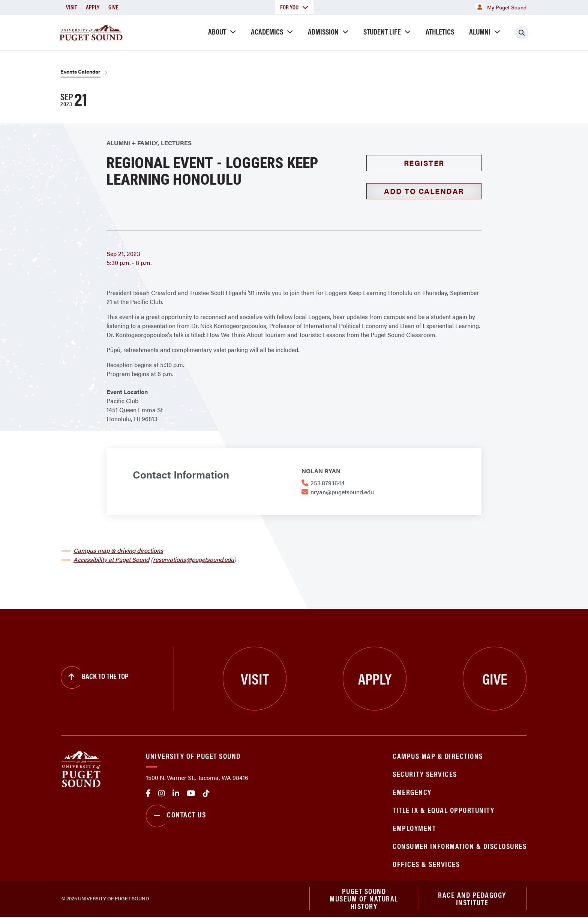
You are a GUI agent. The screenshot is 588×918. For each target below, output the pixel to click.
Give (113, 7)
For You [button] (294, 7)
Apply (93, 7)
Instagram (162, 793)
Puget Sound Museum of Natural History (364, 899)
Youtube (191, 793)
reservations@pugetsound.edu (193, 559)
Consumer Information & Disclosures (460, 846)
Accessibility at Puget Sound (111, 559)
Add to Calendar (424, 191)
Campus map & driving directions (118, 550)
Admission (323, 31)
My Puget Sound (501, 7)
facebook (148, 793)
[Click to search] (522, 33)
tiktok (206, 793)
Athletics (440, 31)
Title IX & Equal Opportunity (443, 810)
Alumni (480, 31)
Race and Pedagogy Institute (472, 899)
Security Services (425, 774)
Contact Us (176, 816)
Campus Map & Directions (438, 756)
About (217, 31)
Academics (267, 31)
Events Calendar (80, 71)
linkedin (176, 793)
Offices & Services (426, 864)
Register (424, 163)
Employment (414, 828)
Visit (71, 7)
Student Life (382, 31)
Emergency (412, 792)
